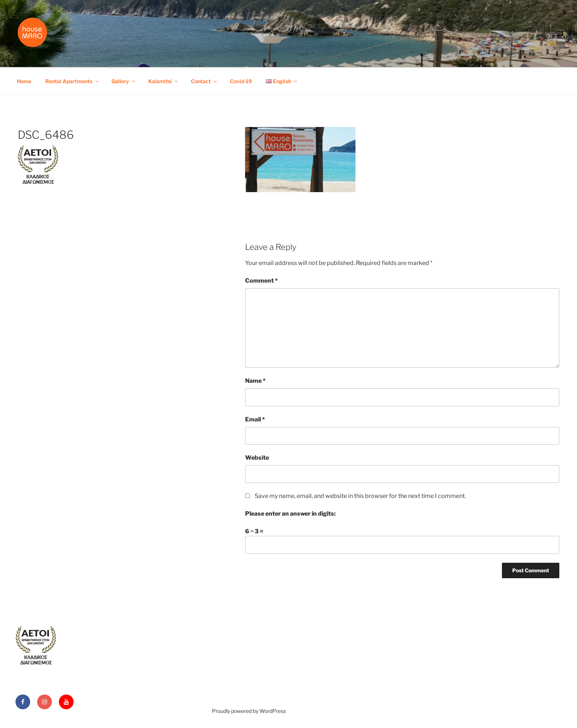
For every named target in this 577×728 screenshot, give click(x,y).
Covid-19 (241, 81)
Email (255, 419)
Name (255, 381)
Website (257, 458)
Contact (204, 81)
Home (24, 81)
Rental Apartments (72, 81)
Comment (261, 281)
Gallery (124, 81)
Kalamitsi (164, 81)
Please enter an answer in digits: (290, 514)
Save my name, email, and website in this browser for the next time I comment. (360, 496)
